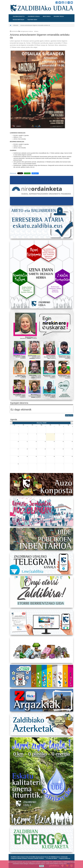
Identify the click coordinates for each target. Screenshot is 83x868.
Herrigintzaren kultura (26, 31)
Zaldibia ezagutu (19, 16)
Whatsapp (27, 173)
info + (69, 864)
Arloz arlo (47, 16)
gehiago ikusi (69, 415)
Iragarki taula (59, 16)
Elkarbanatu (13, 173)
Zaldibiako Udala (16, 3)
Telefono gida (32, 20)
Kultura (36, 31)
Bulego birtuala (19, 20)
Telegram (35, 173)
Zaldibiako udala (34, 16)
